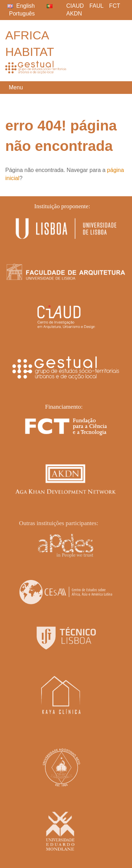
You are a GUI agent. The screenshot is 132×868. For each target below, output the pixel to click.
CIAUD (75, 6)
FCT (115, 6)
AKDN (74, 14)
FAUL (96, 6)
